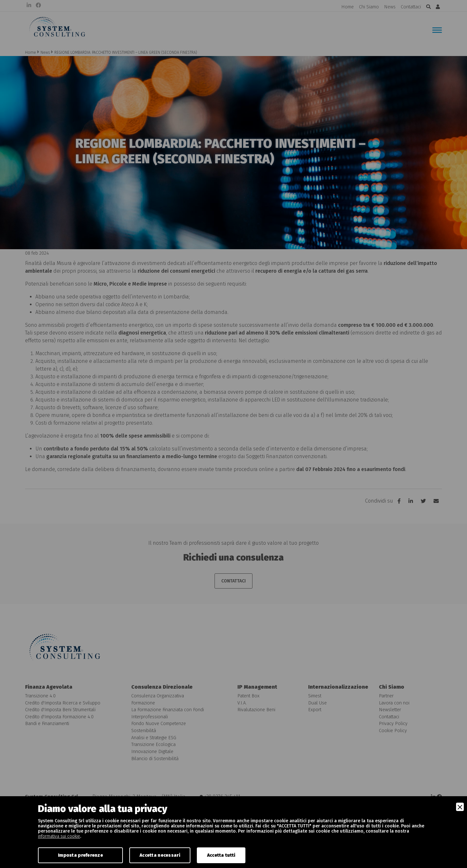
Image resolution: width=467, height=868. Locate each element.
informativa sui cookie (59, 836)
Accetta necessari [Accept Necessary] (160, 855)
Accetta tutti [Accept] (221, 855)
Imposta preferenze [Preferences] (80, 855)
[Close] (460, 807)
